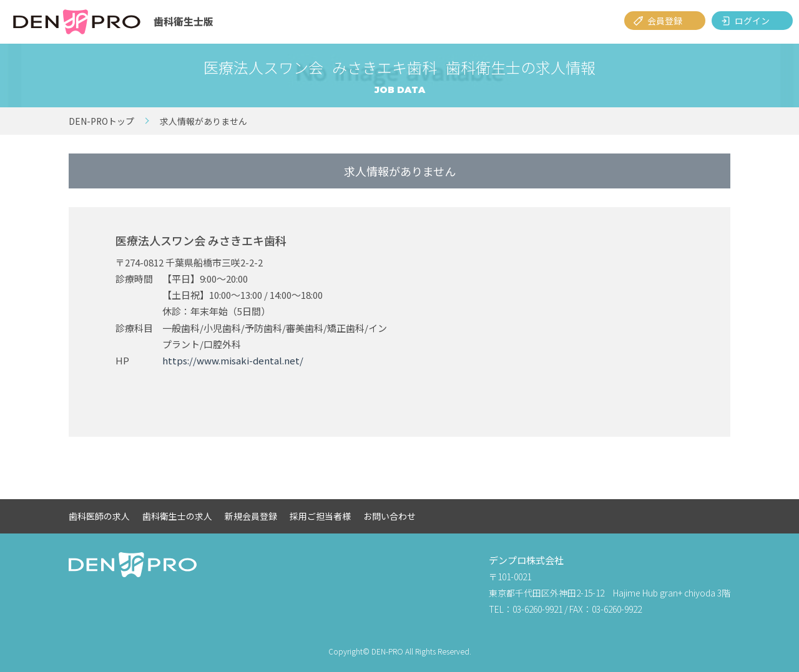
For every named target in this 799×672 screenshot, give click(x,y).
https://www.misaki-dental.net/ (233, 360)
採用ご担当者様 (320, 516)
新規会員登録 (251, 516)
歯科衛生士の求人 (177, 516)
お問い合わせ (390, 516)
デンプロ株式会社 (526, 560)
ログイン (752, 21)
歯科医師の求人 (99, 516)
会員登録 (665, 21)
